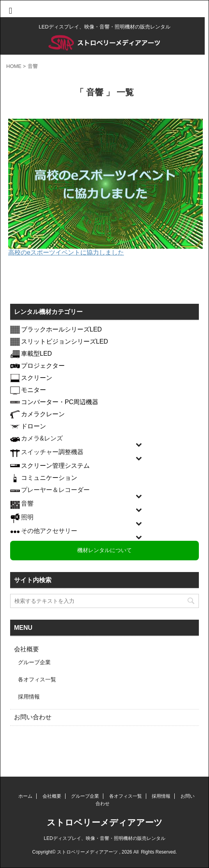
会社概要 (27, 649)
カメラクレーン (43, 414)
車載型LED (36, 354)
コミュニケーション (49, 478)
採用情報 (29, 697)
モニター (34, 390)
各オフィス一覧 (37, 679)
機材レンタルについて (104, 550)
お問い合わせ (33, 717)
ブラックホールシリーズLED (61, 329)
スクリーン (37, 378)
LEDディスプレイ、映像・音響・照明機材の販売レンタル (104, 838)
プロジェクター (43, 366)
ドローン (34, 426)
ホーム (25, 796)
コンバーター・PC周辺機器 (60, 402)
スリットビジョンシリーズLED (65, 341)
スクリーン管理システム (55, 466)
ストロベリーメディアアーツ (105, 823)
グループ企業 (34, 662)
